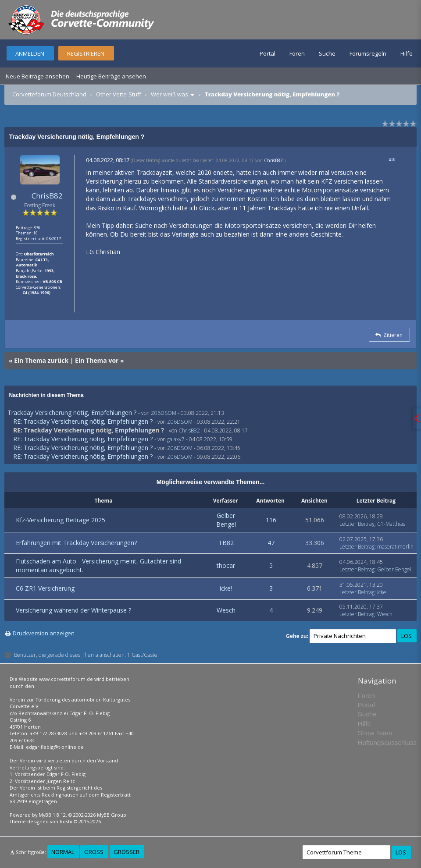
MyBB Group (112, 815)
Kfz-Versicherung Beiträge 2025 (61, 520)
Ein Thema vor (97, 360)
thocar (226, 565)
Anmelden (30, 53)
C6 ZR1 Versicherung (45, 588)
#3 (392, 159)
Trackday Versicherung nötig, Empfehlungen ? (72, 413)
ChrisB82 (47, 196)
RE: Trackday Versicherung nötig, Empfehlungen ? (83, 421)
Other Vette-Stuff (119, 94)
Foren (297, 53)
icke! (226, 588)
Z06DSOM (164, 413)
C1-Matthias (391, 524)
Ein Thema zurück (41, 360)
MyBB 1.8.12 (52, 815)
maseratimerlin (395, 547)
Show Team (375, 733)
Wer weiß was (169, 94)
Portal (268, 53)
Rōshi (66, 821)
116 (271, 520)
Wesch (226, 610)
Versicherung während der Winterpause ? (73, 610)
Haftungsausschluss (387, 742)
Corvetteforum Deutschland (49, 94)
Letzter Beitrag (357, 524)
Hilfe (407, 53)
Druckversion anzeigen (44, 633)
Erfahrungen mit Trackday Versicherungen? (76, 543)
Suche (327, 53)
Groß (94, 852)
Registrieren (86, 53)
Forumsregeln (368, 53)
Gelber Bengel (226, 520)
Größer (127, 852)
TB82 (226, 543)
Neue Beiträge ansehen (37, 76)
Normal (63, 852)
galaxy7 (176, 439)
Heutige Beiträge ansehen (111, 76)
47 (271, 543)
